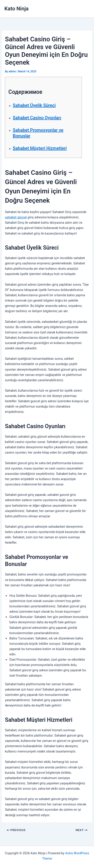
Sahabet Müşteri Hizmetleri (40, 148)
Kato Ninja (17, 9)
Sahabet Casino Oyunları (37, 118)
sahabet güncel (16, 217)
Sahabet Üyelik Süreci (34, 105)
